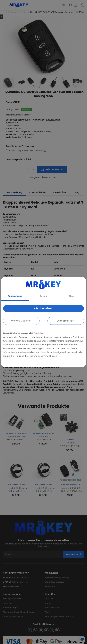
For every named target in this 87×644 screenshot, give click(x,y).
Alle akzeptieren (43, 308)
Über (72, 296)
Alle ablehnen (66, 321)
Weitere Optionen (21, 321)
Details (44, 296)
